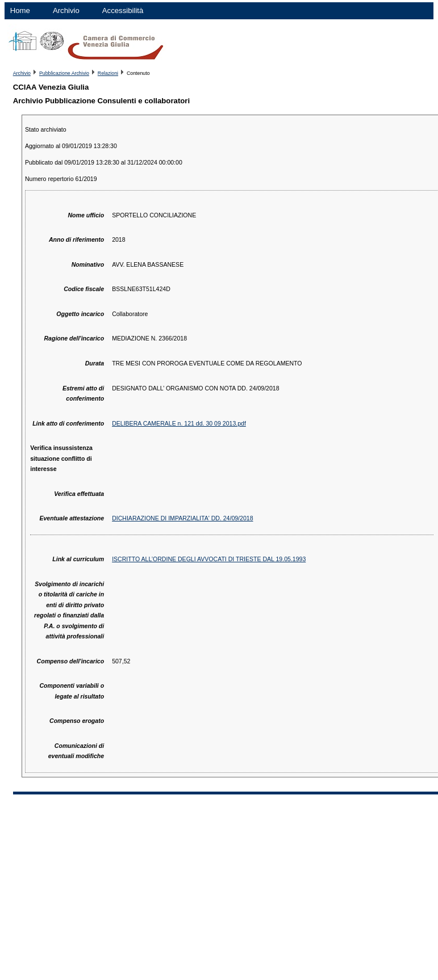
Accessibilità (123, 10)
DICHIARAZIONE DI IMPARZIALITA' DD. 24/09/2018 (182, 518)
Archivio (66, 10)
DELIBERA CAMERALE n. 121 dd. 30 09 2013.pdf (179, 423)
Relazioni (108, 73)
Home (20, 10)
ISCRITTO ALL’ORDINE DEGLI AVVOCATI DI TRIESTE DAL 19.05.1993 (209, 559)
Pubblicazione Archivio (64, 73)
